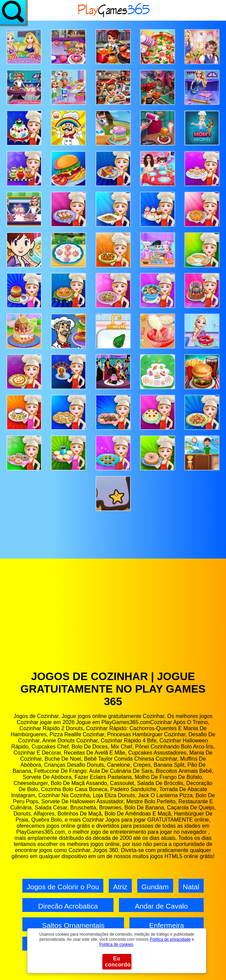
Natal (191, 887)
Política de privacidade (170, 939)
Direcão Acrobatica (68, 906)
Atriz (120, 887)
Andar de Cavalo (161, 906)
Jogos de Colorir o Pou (63, 887)
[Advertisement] (113, 619)
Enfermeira (167, 925)
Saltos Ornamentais (73, 925)
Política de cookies (116, 944)
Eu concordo (118, 962)
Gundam (155, 887)
